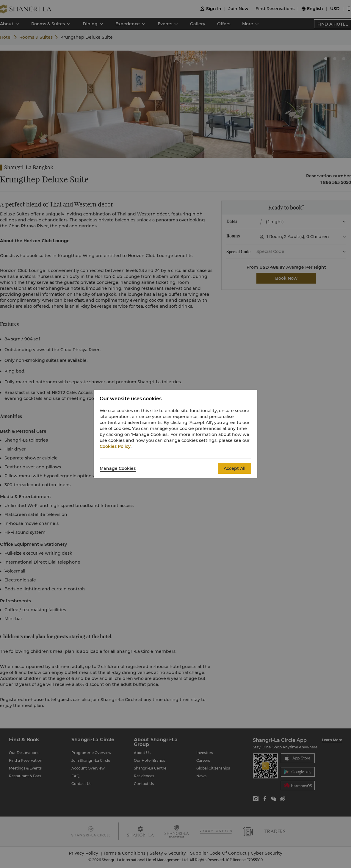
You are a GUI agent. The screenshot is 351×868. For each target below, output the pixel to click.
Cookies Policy (115, 446)
